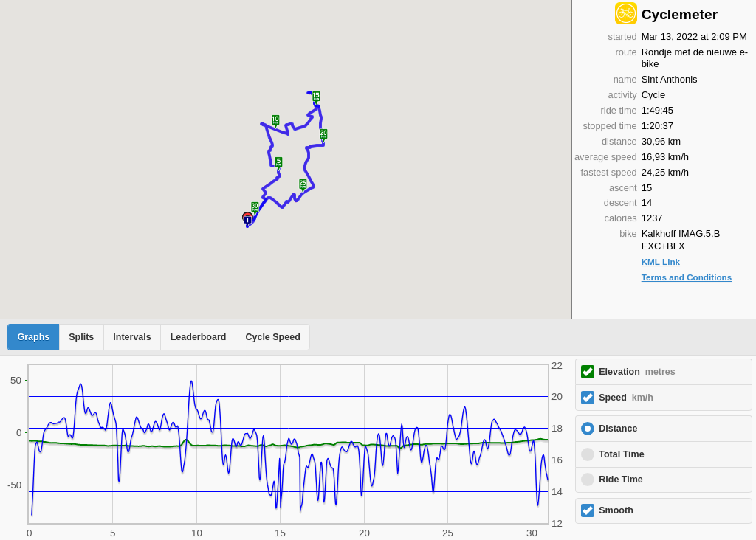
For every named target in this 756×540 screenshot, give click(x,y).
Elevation (637, 372)
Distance (618, 429)
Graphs (34, 337)
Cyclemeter (680, 14)
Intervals (132, 337)
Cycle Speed (272, 337)
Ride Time (621, 480)
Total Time (621, 454)
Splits (81, 337)
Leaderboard (199, 337)
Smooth (616, 510)
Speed (626, 398)
